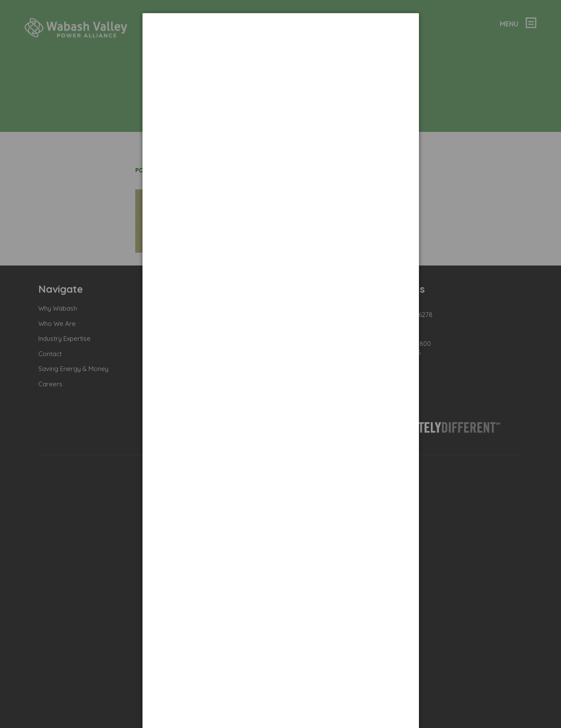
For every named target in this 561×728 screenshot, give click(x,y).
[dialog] (281, 45)
